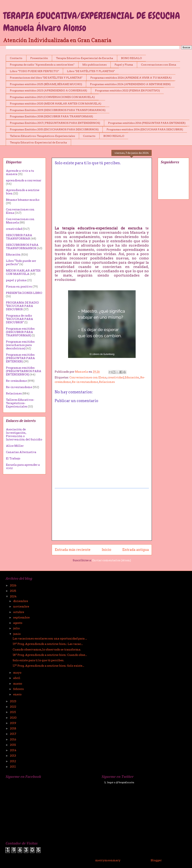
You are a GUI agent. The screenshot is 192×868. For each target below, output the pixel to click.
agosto (18, 623)
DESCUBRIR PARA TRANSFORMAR (19, 237)
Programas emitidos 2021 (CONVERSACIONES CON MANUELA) (52, 97)
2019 (13, 723)
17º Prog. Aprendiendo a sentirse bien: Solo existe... (48, 666)
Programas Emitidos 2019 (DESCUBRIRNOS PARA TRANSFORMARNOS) (58, 110)
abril (17, 678)
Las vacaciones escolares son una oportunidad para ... (50, 639)
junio (17, 634)
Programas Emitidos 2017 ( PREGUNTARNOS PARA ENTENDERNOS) (55, 123)
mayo (18, 673)
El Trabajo (13, 458)
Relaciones (107, 382)
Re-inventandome (85, 382)
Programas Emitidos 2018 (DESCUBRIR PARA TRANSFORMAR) (51, 116)
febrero (19, 689)
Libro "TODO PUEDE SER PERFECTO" (34, 71)
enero (18, 694)
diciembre (21, 601)
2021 (13, 712)
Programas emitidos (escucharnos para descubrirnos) (20, 345)
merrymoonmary (108, 860)
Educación (132, 377)
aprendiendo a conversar (24, 180)
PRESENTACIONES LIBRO (24, 293)
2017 (13, 734)
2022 (13, 707)
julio (17, 628)
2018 (13, 729)
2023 (13, 701)
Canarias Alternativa (21, 452)
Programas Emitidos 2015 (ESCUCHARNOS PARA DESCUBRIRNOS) (54, 129)
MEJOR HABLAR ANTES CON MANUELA (23, 272)
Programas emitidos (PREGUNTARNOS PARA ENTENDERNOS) (24, 371)
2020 (13, 718)
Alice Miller (15, 446)
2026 (13, 585)
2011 (13, 767)
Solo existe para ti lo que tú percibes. (38, 660)
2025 (13, 591)
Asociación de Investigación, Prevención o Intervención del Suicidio (24, 434)
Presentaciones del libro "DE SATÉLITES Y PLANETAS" (46, 78)
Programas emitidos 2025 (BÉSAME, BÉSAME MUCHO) (46, 84)
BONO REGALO (132, 58)
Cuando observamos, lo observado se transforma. (47, 650)
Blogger (156, 860)
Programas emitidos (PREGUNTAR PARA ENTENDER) (20, 358)
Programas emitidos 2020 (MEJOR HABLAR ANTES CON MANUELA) (56, 104)
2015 (13, 745)
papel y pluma (16, 280)
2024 (13, 596)
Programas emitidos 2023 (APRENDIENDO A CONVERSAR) (48, 91)
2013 (13, 756)
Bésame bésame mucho (23, 200)
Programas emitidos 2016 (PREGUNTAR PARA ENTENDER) (147, 123)
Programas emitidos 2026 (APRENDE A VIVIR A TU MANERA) (131, 78)
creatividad (116, 377)
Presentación (39, 58)
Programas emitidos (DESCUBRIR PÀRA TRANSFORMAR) (20, 332)
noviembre (21, 607)
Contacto (16, 58)
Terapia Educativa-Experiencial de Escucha (85, 58)
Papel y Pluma (124, 65)
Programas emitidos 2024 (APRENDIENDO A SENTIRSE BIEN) (130, 84)
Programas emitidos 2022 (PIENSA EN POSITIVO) (127, 91)
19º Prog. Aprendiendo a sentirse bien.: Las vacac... (48, 644)
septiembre (22, 618)
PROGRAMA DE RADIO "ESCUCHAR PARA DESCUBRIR (22, 306)
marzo (18, 684)
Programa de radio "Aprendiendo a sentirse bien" (42, 65)
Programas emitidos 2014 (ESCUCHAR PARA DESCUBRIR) (145, 129)
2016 (13, 740)
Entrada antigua (136, 550)
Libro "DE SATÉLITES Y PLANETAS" (91, 71)
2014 (13, 750)
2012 (13, 761)
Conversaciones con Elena (159, 65)
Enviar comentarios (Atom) (112, 560)
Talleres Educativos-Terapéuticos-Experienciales (42, 136)
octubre (19, 612)
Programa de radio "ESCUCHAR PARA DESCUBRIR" (20, 319)
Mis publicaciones (95, 65)
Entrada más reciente (73, 550)
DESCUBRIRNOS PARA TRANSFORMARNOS (22, 247)
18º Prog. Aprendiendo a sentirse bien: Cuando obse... (50, 655)
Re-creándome (16, 381)
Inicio (107, 550)
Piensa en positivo (19, 287)
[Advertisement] (102, 514)
